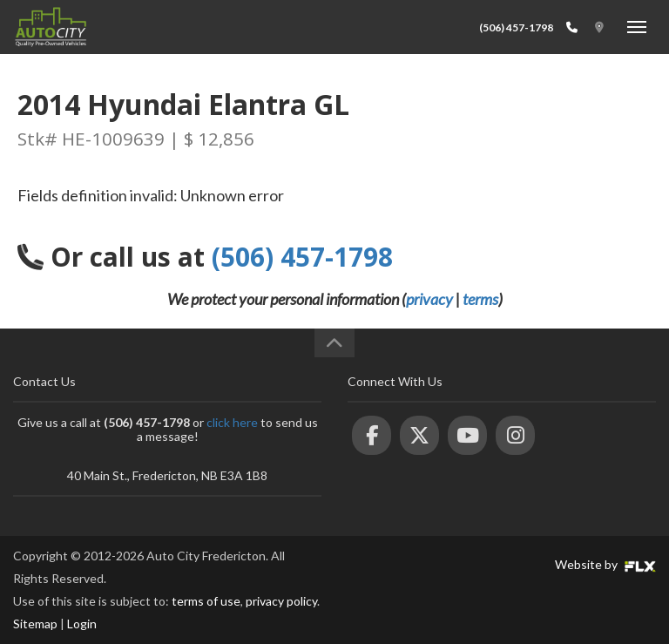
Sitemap (35, 624)
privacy (429, 299)
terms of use (206, 601)
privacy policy (281, 601)
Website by (605, 564)
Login (82, 624)
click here (232, 422)
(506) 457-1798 (516, 27)
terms (480, 299)
